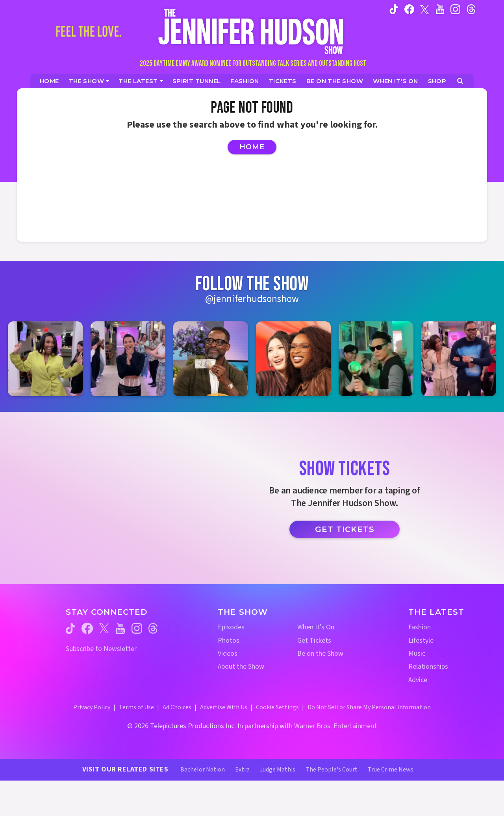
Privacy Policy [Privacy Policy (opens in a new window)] (92, 707)
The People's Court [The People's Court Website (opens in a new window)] (332, 770)
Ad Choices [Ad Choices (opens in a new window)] (177, 707)
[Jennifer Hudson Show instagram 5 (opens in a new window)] (376, 359)
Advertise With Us (224, 707)
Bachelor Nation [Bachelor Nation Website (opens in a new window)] (203, 770)
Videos (228, 654)
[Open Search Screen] (460, 81)
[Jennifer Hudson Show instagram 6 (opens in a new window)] (459, 359)
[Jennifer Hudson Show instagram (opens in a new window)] (455, 9)
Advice (418, 680)
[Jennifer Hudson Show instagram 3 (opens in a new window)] (211, 359)
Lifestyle (421, 641)
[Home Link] (252, 31)
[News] (141, 81)
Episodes (231, 627)
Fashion (420, 627)
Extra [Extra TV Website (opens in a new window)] (242, 770)
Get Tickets (345, 529)
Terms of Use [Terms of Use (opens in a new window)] (136, 707)
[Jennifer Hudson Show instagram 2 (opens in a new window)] (128, 359)
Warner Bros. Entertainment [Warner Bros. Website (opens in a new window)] (335, 726)
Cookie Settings (277, 707)
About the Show (241, 667)
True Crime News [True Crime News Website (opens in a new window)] (391, 770)
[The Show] (89, 81)
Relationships (428, 667)
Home (252, 147)
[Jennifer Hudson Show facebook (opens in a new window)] (409, 9)
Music (417, 654)
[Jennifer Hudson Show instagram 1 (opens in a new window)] (45, 359)
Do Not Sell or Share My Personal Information (369, 707)
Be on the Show (320, 654)
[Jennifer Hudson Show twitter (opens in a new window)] (425, 9)
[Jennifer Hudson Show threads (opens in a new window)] (153, 628)
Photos (229, 641)
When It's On (316, 627)
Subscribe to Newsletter (101, 649)
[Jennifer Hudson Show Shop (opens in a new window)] (437, 81)
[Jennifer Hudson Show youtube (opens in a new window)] (440, 9)
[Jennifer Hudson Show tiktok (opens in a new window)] (394, 9)
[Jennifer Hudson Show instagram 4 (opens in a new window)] (293, 359)
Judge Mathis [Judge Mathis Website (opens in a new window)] (278, 770)
